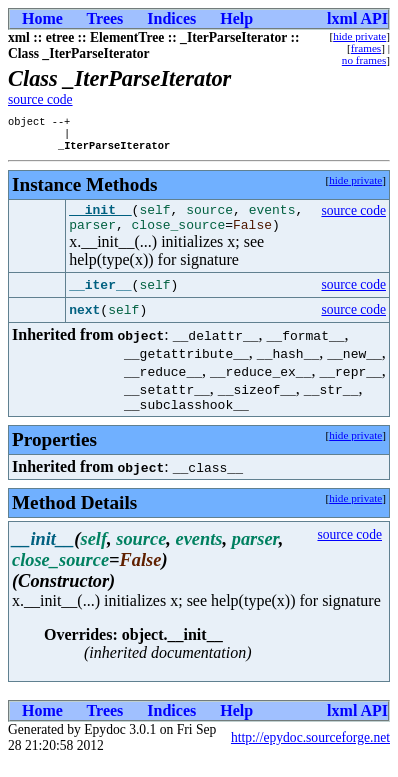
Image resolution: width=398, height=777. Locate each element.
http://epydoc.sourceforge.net (310, 752)
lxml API (357, 18)
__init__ (100, 218)
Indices (171, 18)
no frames (364, 60)
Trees (105, 18)
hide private (359, 36)
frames (366, 48)
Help (236, 18)
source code (40, 99)
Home (42, 18)
